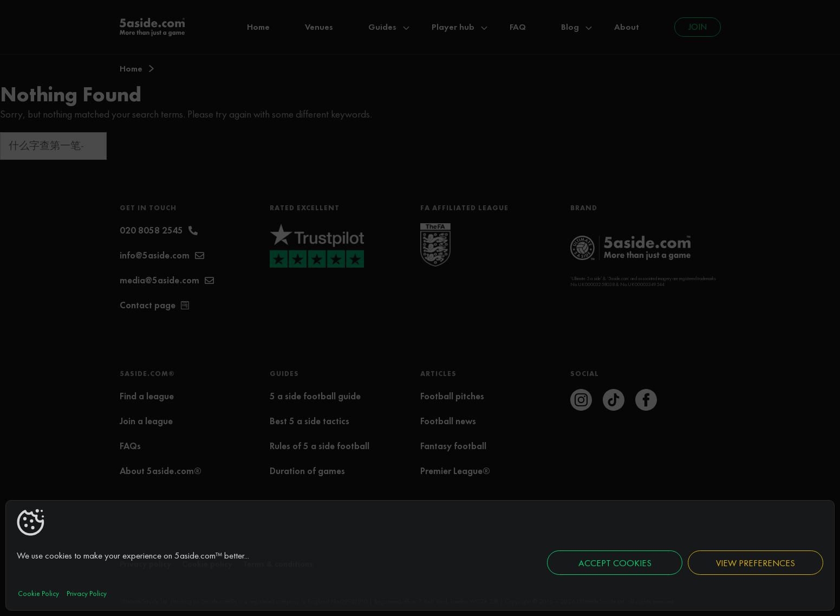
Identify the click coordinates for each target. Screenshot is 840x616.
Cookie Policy (38, 594)
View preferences (756, 563)
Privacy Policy (87, 594)
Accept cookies (615, 563)
